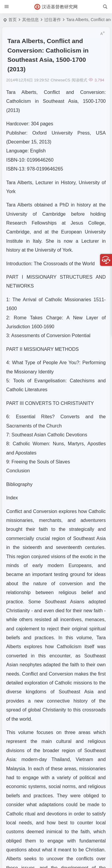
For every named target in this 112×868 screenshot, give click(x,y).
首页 (13, 20)
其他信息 (30, 20)
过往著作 (53, 20)
